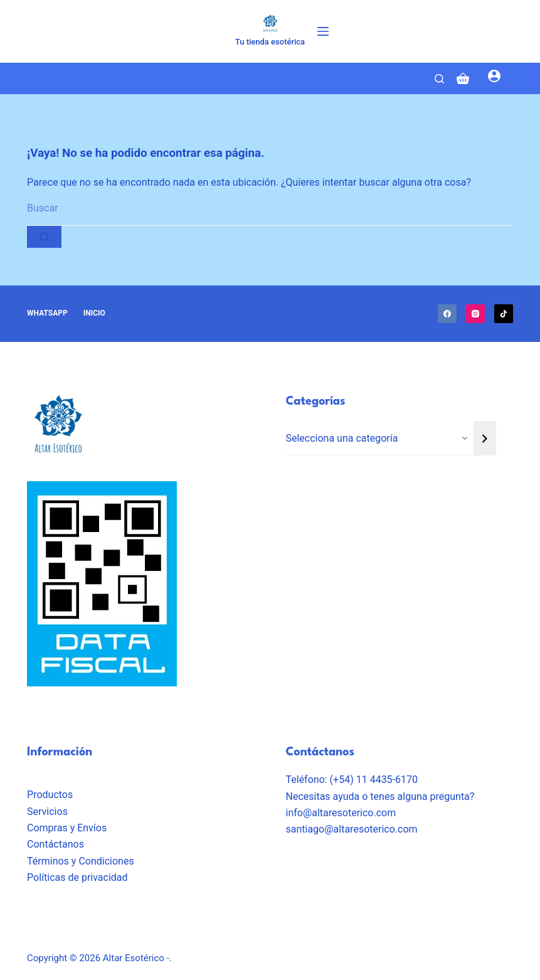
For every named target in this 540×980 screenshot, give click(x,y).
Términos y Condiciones (81, 861)
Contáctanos (56, 844)
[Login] (494, 78)
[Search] (439, 79)
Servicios (47, 812)
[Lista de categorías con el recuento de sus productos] (379, 438)
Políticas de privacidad (77, 877)
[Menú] (323, 31)
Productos (50, 795)
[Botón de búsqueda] (44, 237)
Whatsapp (47, 313)
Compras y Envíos (67, 828)
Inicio (94, 313)
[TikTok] (504, 314)
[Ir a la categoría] (485, 438)
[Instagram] (475, 314)
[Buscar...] (270, 209)
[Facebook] (447, 314)
